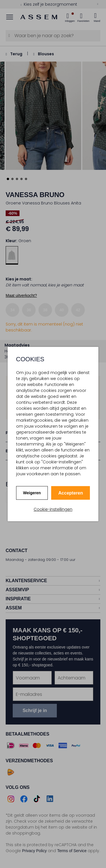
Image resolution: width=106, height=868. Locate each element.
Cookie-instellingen (53, 509)
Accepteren (71, 493)
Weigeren (32, 493)
